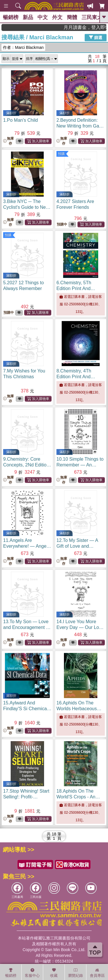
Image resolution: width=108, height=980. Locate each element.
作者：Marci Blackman (23, 47)
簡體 (72, 17)
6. (76, 288)
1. (20, 120)
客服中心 (32, 973)
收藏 (54, 973)
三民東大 (92, 17)
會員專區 (97, 973)
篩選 (96, 37)
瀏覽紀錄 (75, 973)
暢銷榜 (11, 17)
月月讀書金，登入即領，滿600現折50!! (92, 27)
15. (27, 709)
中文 (43, 17)
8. (76, 377)
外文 (57, 17)
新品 (28, 17)
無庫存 (8, 141)
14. (80, 627)
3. (27, 207)
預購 (61, 154)
